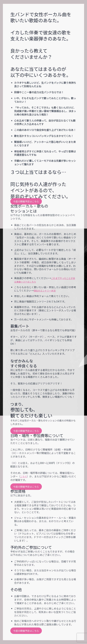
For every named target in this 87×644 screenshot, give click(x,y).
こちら (24, 476)
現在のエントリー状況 (46, 290)
